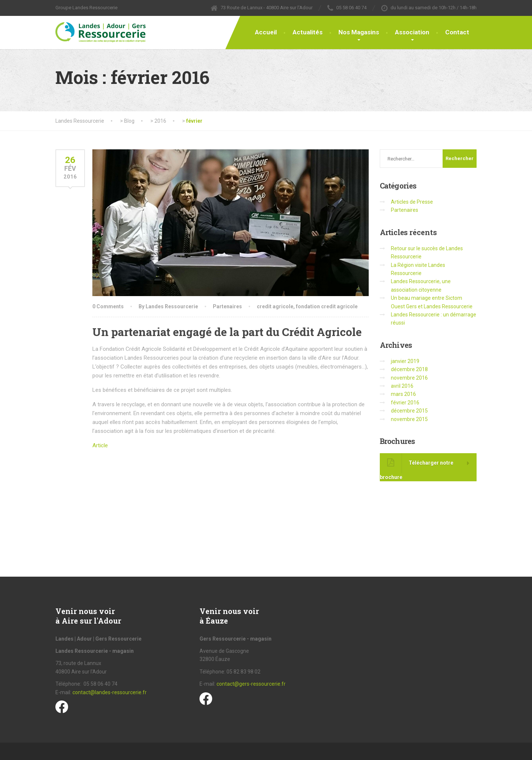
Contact (457, 32)
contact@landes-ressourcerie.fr (110, 692)
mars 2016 (403, 394)
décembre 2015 (409, 411)
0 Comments (108, 306)
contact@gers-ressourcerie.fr (251, 684)
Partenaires (227, 306)
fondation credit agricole (327, 306)
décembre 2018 (409, 369)
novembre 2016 (409, 378)
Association (412, 32)
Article (100, 445)
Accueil (266, 32)
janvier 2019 (405, 361)
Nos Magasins (359, 32)
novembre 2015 (409, 419)
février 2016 (405, 403)
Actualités (308, 32)
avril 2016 (402, 386)
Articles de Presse (412, 202)
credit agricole (275, 306)
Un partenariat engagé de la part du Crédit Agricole (227, 332)
